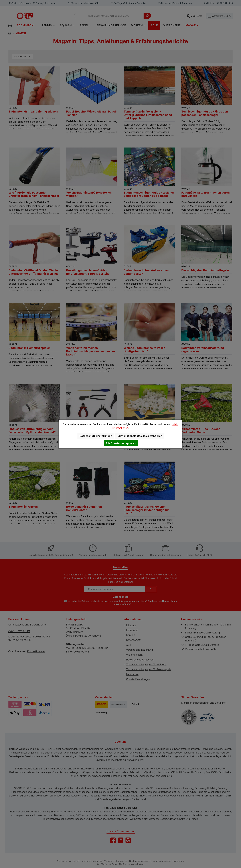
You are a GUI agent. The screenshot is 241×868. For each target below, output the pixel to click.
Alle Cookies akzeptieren (121, 443)
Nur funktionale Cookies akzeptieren (140, 436)
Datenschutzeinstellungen (96, 436)
